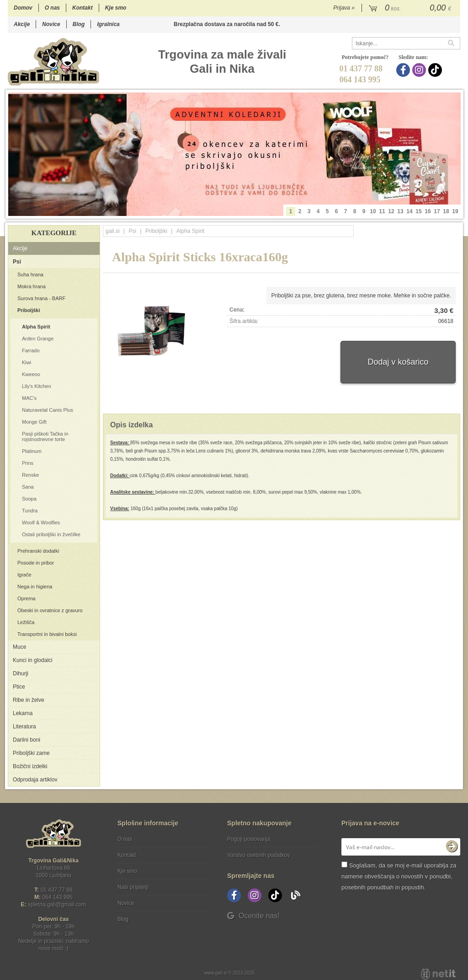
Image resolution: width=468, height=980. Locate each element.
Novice (51, 24)
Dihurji (21, 673)
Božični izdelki (30, 766)
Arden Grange (38, 339)
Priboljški (29, 310)
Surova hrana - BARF (41, 298)
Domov (23, 8)
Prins (28, 463)
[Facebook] (404, 70)
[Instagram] (420, 70)
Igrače (24, 575)
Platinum (32, 451)
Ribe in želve (29, 700)
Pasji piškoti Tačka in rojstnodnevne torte (45, 436)
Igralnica (108, 24)
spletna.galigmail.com (57, 905)
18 (446, 211)
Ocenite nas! (253, 916)
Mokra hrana (32, 286)
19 (455, 211)
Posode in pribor (36, 563)
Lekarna (23, 713)
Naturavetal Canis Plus (48, 410)
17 (437, 211)
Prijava (344, 8)
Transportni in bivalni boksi (47, 634)
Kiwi (27, 362)
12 (391, 211)
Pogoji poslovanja (249, 839)
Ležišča (26, 622)
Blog (79, 24)
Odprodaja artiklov (35, 780)
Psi (17, 262)
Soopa (29, 499)
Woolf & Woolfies (41, 522)
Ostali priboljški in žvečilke (51, 534)
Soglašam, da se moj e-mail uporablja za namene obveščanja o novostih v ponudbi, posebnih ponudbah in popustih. (399, 876)
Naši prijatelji (133, 887)
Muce (19, 647)
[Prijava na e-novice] (452, 847)
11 (382, 211)
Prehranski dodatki (38, 551)
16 (428, 211)
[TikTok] (436, 70)
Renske (30, 475)
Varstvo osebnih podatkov (258, 855)
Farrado (31, 350)
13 (400, 211)
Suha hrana (30, 275)
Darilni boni (27, 740)
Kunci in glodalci (33, 660)
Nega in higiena (35, 587)
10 (373, 211)
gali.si (113, 231)
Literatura (24, 727)
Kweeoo (31, 374)
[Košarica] (411, 8)
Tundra (30, 511)
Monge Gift (34, 422)
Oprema (27, 598)
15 (418, 211)
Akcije (22, 24)
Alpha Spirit (36, 327)
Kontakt (82, 8)
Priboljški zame (31, 753)
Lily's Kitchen (37, 386)
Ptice (19, 687)
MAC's (29, 398)
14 (409, 211)
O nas (52, 8)
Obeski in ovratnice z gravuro (50, 610)
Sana (28, 487)
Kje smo (116, 8)
